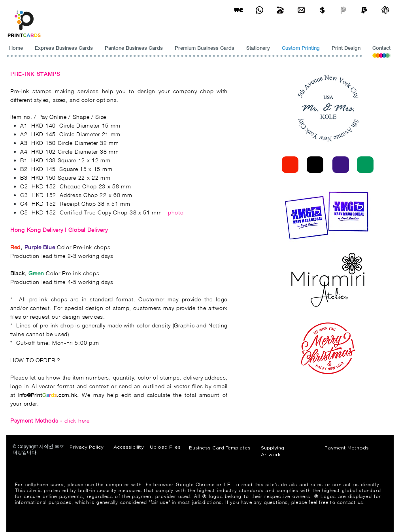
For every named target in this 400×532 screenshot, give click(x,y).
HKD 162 (43, 151)
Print (37, 395)
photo (176, 212)
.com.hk (67, 395)
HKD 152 (44, 186)
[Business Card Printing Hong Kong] (259, 10)
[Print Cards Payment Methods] (322, 10)
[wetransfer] (239, 10)
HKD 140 (43, 125)
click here (50, 420)
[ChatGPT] (385, 10)
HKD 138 (43, 160)
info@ (25, 395)
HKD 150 (43, 143)
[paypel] (364, 10)
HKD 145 (43, 134)
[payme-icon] (343, 10)
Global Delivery (88, 230)
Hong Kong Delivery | (39, 230)
